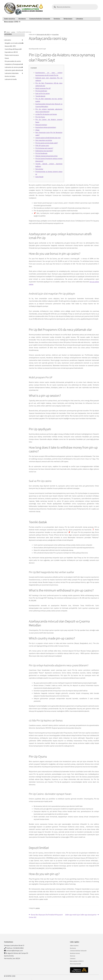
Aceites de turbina (10, 76)
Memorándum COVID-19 (12, 22)
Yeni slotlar (39, 169)
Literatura (79, 19)
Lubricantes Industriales (15, 73)
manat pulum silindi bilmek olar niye (48, 138)
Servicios (57, 19)
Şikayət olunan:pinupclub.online (46, 156)
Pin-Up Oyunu (40, 117)
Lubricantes (14, 40)
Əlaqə (37, 130)
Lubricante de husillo (11, 79)
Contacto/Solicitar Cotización (40, 19)
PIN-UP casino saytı (42, 146)
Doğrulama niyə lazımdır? (44, 151)
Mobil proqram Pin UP (43, 88)
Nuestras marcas (75, 953)
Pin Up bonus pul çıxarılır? (44, 148)
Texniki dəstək (40, 96)
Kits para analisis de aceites (13, 61)
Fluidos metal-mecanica (12, 55)
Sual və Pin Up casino (43, 93)
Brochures (22, 19)
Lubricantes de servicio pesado (15, 67)
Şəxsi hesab (39, 177)
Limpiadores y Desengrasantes (15, 64)
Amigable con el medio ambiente (15, 43)
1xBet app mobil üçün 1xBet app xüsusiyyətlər (81, 915)
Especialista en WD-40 (11, 52)
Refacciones (68, 19)
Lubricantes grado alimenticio (15, 70)
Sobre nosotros (10, 19)
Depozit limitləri (41, 125)
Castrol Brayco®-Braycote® (13, 49)
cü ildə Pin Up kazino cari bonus (46, 114)
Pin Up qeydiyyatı (41, 91)
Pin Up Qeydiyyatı (41, 153)
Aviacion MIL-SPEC (10, 46)
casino (13, 32)
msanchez (55, 34)
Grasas (7, 58)
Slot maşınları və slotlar (44, 140)
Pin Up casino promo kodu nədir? (47, 143)
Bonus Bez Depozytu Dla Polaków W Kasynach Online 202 (46, 916)
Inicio (8, 32)
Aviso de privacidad (75, 964)
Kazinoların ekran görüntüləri (46, 127)
